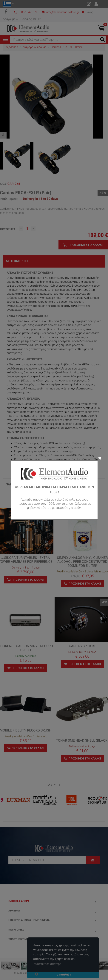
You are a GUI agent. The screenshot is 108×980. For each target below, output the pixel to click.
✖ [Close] (100, 458)
